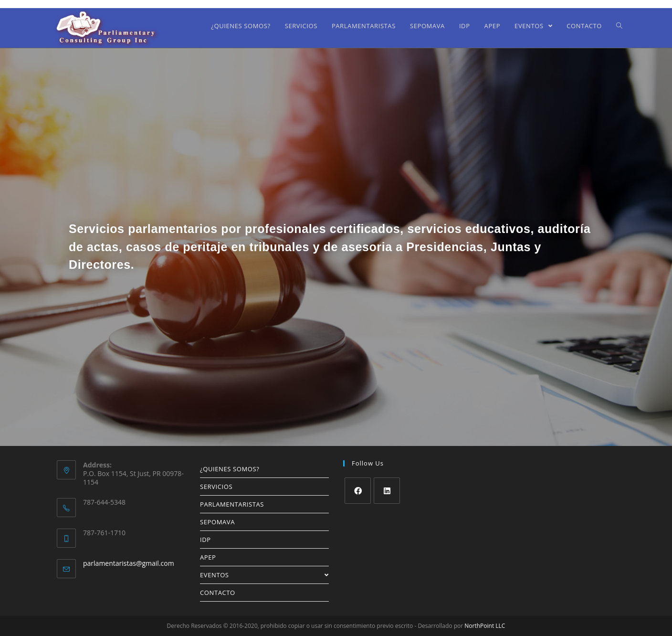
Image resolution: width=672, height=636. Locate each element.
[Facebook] (358, 491)
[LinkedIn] (387, 491)
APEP (208, 557)
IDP (205, 540)
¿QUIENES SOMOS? (230, 469)
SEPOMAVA (217, 522)
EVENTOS (264, 575)
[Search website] (619, 26)
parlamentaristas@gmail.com (129, 563)
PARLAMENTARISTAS (232, 504)
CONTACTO (218, 593)
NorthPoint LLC (485, 626)
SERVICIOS (216, 487)
